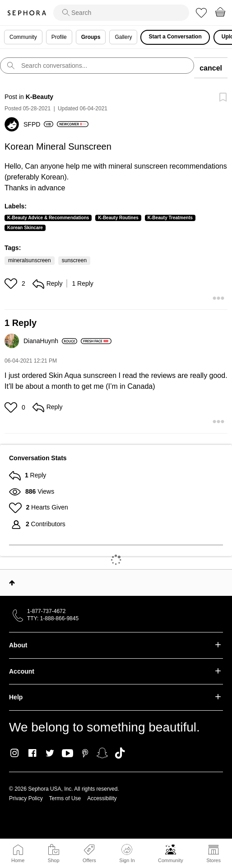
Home (18, 860)
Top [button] (12, 583)
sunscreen (74, 260)
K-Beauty (39, 97)
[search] (121, 13)
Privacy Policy (26, 798)
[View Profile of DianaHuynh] (50, 341)
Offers (89, 860)
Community (171, 860)
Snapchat (102, 753)
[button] (12, 283)
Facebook (32, 753)
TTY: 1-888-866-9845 (53, 618)
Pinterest (85, 753)
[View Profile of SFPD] (38, 124)
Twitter (50, 753)
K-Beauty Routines (118, 218)
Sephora (27, 13)
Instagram (15, 753)
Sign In (127, 854)
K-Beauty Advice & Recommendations (48, 218)
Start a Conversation (175, 37)
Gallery (123, 37)
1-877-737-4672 (46, 611)
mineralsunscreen (30, 260)
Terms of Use (65, 798)
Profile (59, 37)
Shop (54, 860)
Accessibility (102, 798)
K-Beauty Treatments (170, 218)
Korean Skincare (25, 228)
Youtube (67, 754)
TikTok (120, 753)
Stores (213, 860)
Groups (91, 37)
